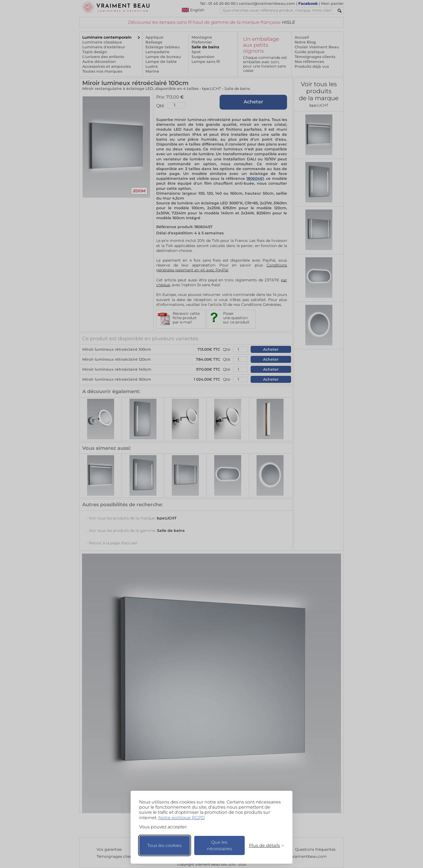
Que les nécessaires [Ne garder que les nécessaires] (219, 845)
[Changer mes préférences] (264, 845)
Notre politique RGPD (182, 818)
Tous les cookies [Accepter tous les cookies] (164, 845)
